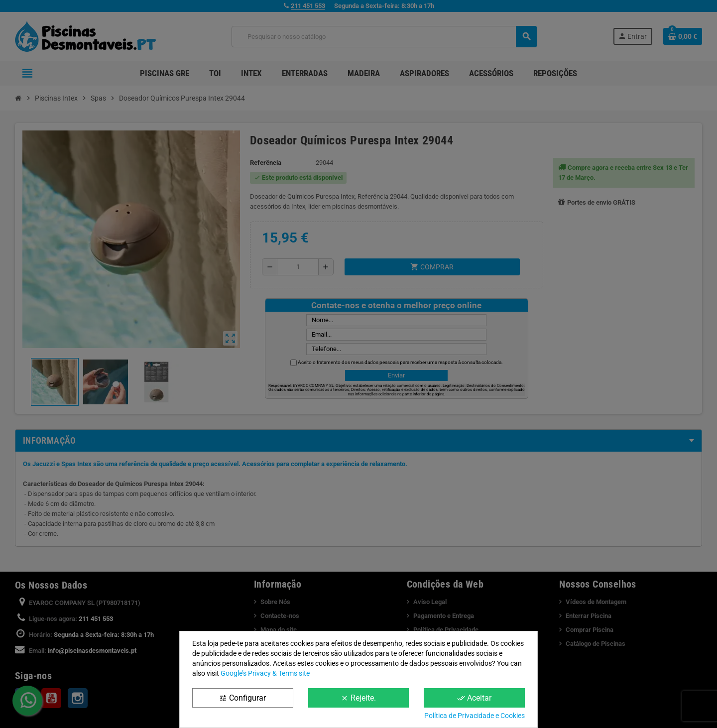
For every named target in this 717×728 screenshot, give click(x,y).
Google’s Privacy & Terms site (265, 673)
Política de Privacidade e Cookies (475, 716)
